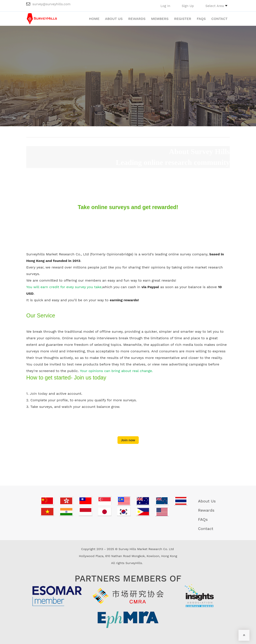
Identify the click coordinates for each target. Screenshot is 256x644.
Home (94, 19)
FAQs (201, 19)
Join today (39, 394)
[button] (216, 6)
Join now (128, 440)
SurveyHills (134, 563)
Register (183, 19)
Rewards (137, 19)
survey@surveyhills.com (48, 4)
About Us (114, 19)
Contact (219, 19)
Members (160, 19)
